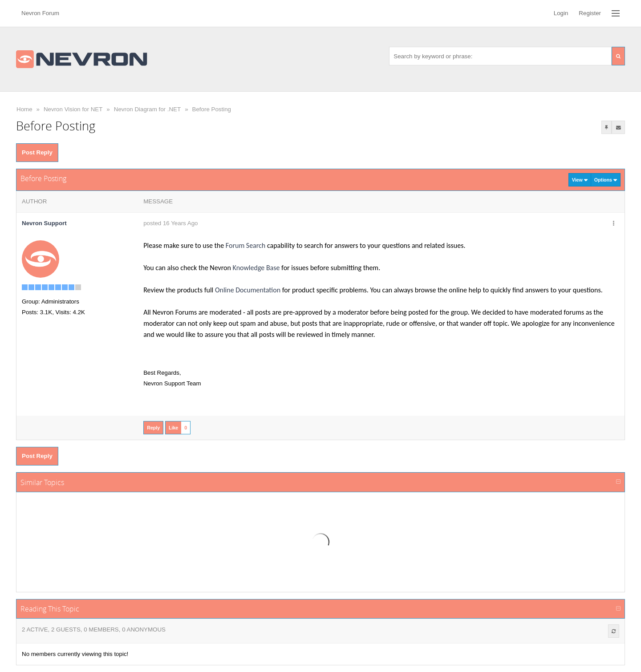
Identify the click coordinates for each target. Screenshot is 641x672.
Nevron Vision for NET (73, 109)
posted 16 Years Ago (170, 223)
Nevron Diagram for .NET (147, 109)
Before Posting (212, 109)
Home (24, 109)
